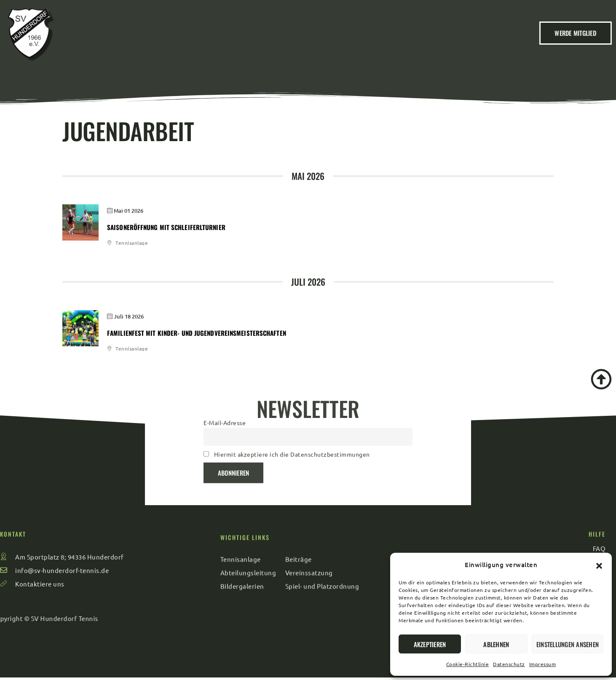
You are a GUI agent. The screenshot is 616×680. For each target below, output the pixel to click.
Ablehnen (496, 644)
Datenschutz (509, 664)
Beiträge (249, 37)
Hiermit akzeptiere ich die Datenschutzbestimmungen (292, 416)
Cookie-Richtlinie (468, 664)
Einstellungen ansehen (568, 644)
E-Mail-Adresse (225, 384)
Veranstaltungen (309, 37)
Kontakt (404, 37)
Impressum (543, 664)
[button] (599, 565)
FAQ (440, 37)
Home (170, 37)
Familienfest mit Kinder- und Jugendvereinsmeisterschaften (197, 333)
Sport (364, 37)
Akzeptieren (430, 644)
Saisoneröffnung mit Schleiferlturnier (166, 227)
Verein (207, 37)
